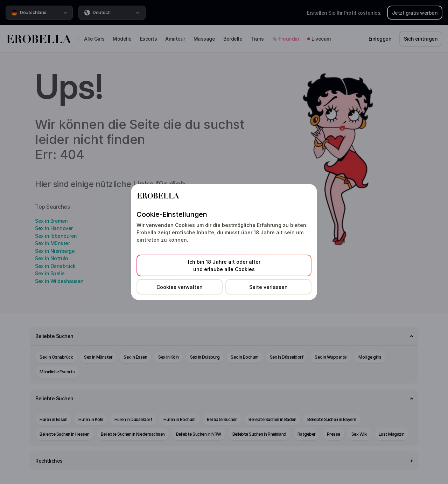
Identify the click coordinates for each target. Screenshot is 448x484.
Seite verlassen (268, 287)
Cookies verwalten (180, 287)
